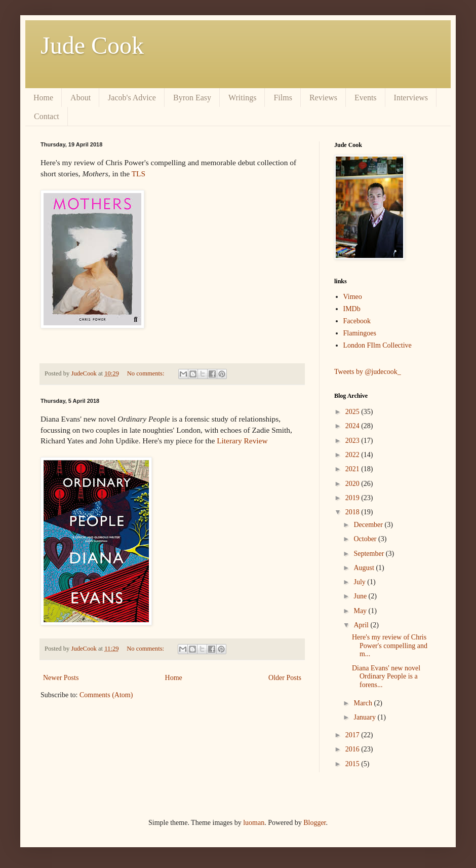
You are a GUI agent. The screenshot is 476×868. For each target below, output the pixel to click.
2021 (353, 469)
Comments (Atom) (106, 695)
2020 (353, 484)
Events (366, 98)
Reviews (323, 98)
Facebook (357, 321)
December (369, 525)
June (361, 596)
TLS (138, 174)
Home (43, 98)
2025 (353, 412)
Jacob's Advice (132, 98)
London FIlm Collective (378, 345)
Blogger (314, 823)
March (364, 703)
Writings (242, 98)
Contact (47, 116)
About (81, 98)
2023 (353, 441)
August (365, 568)
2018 (353, 512)
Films (283, 98)
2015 (353, 764)
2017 (353, 735)
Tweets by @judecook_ (368, 372)
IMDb (352, 309)
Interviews (411, 98)
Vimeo (353, 297)
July (360, 582)
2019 (353, 498)
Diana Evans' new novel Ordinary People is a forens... (386, 677)
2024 (353, 426)
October (366, 539)
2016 (353, 749)
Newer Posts (61, 678)
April (362, 625)
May (361, 611)
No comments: (147, 373)
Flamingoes (360, 333)
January (365, 717)
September (369, 554)
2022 (353, 455)
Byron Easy (192, 98)
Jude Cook (92, 45)
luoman (254, 823)
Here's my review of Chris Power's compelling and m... (390, 646)
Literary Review (242, 441)
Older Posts (285, 678)
